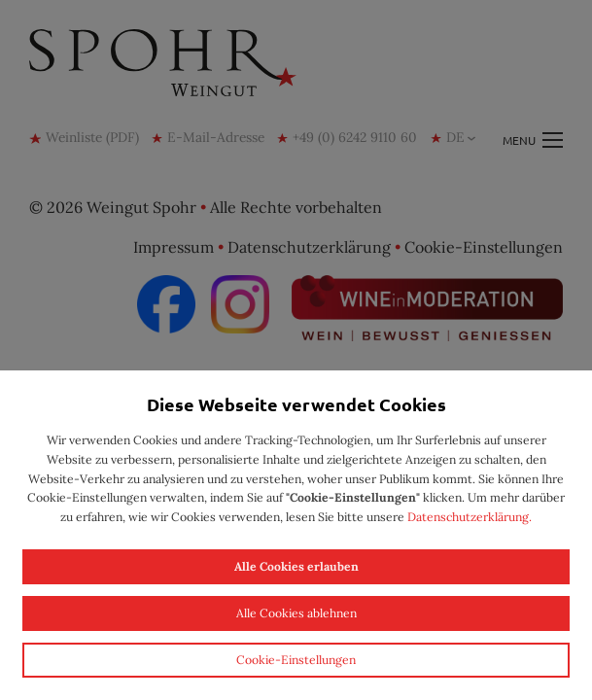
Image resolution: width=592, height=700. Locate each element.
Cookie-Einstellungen (296, 660)
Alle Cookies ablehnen (296, 613)
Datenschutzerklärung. (470, 517)
